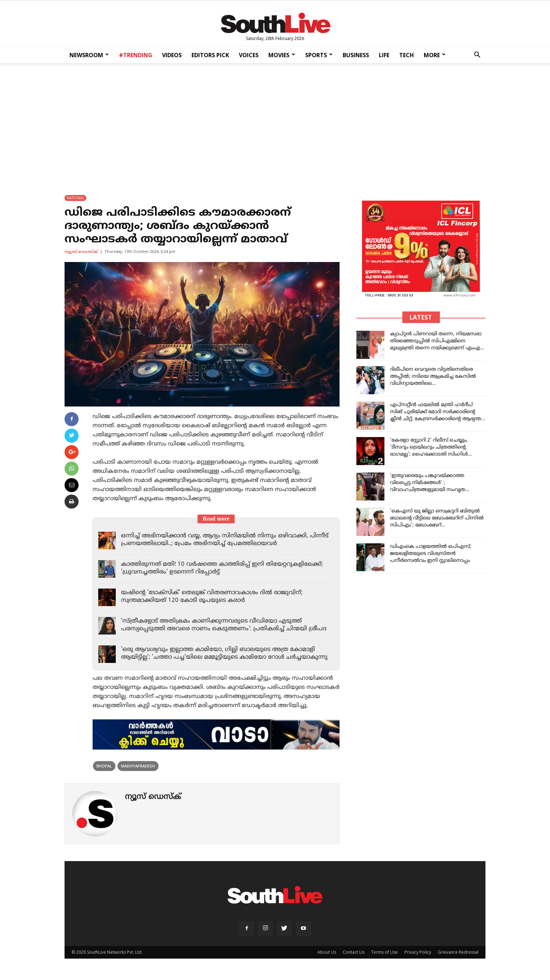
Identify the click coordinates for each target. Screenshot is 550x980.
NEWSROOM (89, 55)
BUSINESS (356, 55)
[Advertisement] (275, 124)
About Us (327, 959)
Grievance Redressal (458, 959)
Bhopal (104, 773)
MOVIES (282, 55)
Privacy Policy (418, 959)
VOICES (249, 55)
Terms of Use (384, 959)
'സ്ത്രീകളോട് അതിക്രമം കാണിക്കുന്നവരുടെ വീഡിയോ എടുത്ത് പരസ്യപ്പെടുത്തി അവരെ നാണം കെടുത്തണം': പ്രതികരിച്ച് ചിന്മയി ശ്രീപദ (226, 625)
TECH (407, 55)
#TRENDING (136, 55)
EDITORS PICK (210, 55)
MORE (435, 55)
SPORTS (319, 55)
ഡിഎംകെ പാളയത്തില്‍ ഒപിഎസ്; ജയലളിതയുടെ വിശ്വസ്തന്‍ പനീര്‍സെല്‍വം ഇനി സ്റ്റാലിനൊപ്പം (431, 554)
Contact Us (354, 959)
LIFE (384, 55)
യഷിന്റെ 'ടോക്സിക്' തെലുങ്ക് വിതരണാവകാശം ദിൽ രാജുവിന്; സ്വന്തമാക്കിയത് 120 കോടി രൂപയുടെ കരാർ (214, 597)
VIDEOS (172, 55)
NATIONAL (75, 198)
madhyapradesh (138, 773)
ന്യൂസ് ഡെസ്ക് (81, 252)
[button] (477, 56)
